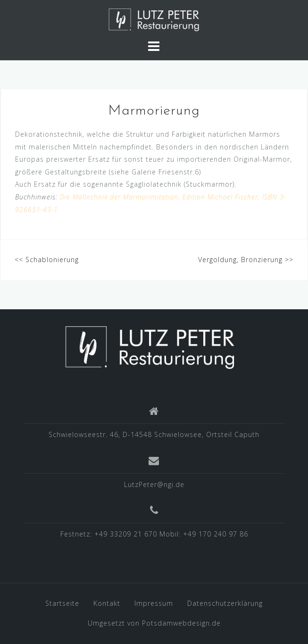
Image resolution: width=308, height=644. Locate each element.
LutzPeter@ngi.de (154, 484)
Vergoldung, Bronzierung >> (246, 260)
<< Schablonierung (47, 260)
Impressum (154, 603)
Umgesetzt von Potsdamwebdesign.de (154, 623)
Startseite (62, 603)
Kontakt (107, 603)
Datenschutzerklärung (225, 603)
